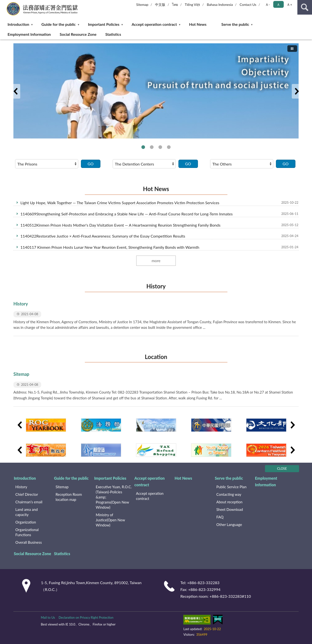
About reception (229, 502)
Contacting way (229, 494)
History (156, 286)
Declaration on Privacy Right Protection (86, 617)
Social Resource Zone (78, 34)
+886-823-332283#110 (230, 596)
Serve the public (235, 24)
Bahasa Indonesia (220, 5)
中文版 (160, 5)
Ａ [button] (278, 5)
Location (156, 357)
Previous (15, 91)
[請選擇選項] (47, 164)
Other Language (229, 524)
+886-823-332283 (203, 583)
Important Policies (104, 24)
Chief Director (27, 494)
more (156, 261)
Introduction (18, 24)
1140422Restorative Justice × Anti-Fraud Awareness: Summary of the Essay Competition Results (103, 236)
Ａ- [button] (268, 5)
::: (5, 4)
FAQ (220, 517)
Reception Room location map (69, 497)
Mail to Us (48, 617)
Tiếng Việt (192, 5)
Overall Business (29, 542)
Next (297, 91)
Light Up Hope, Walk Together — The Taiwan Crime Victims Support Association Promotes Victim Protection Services (120, 203)
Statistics (113, 34)
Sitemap (142, 5)
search (305, 7)
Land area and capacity (27, 512)
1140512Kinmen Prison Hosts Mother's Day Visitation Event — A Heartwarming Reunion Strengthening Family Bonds (121, 225)
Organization (26, 522)
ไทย (175, 5)
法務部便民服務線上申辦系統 (169, 147)
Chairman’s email (29, 502)
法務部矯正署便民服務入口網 (160, 147)
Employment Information (29, 34)
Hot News (198, 24)
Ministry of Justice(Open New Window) (110, 520)
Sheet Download (230, 509)
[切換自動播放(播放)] (292, 49)
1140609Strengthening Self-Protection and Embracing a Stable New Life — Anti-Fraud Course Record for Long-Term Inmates (127, 214)
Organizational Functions (27, 532)
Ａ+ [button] (289, 5)
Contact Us (248, 5)
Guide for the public (59, 24)
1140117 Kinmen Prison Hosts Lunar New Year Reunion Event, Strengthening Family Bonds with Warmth (110, 247)
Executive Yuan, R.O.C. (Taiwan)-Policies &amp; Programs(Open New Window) (114, 497)
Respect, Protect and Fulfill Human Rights (152, 147)
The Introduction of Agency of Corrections (143, 147)
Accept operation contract (154, 24)
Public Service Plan (232, 487)
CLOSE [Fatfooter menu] (282, 469)
